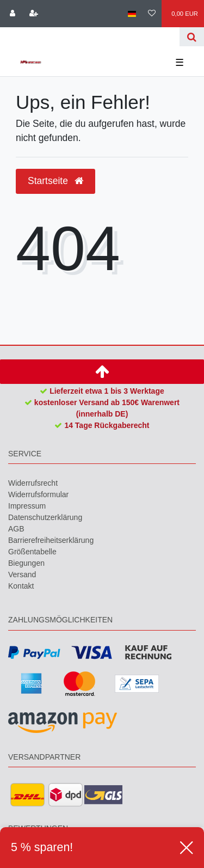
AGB (16, 529)
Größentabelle (32, 552)
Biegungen (26, 563)
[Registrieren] (33, 14)
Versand (22, 574)
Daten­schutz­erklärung (45, 517)
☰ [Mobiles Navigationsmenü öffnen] (180, 63)
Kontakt (21, 586)
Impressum (27, 506)
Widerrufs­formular (38, 494)
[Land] (131, 14)
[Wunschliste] (152, 14)
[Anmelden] (13, 14)
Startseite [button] (55, 181)
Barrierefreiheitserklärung (51, 540)
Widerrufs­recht (33, 483)
